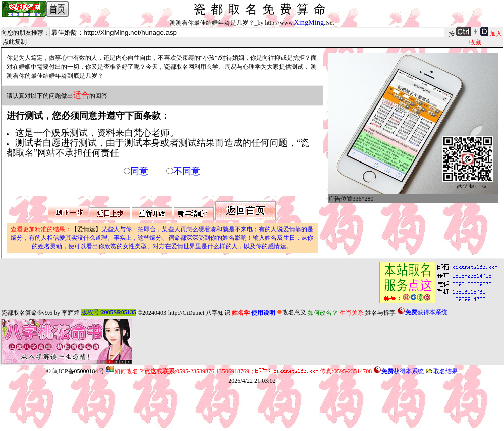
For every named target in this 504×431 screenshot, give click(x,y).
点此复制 (15, 42)
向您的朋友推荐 (22, 33)
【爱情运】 (162, 238)
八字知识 (218, 312)
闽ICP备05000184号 (78, 371)
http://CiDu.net (186, 312)
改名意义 (292, 312)
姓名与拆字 (380, 312)
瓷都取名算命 (19, 312)
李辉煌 (71, 312)
